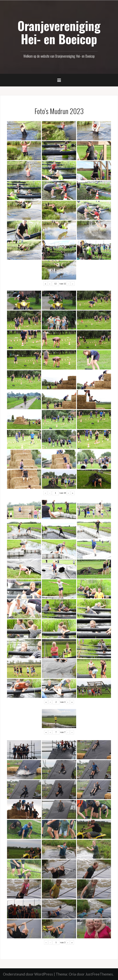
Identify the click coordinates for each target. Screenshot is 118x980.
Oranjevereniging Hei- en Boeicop (59, 32)
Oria (72, 974)
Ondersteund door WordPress (28, 974)
